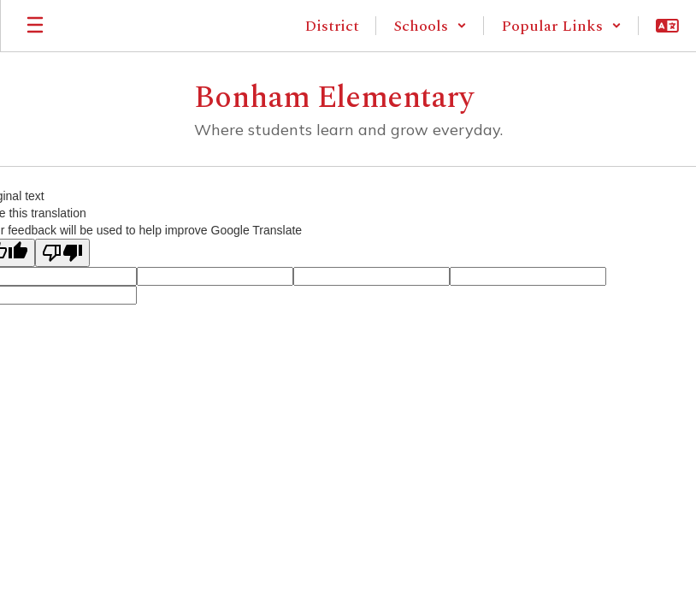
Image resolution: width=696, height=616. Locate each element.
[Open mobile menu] (35, 26)
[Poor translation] (62, 253)
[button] (430, 26)
